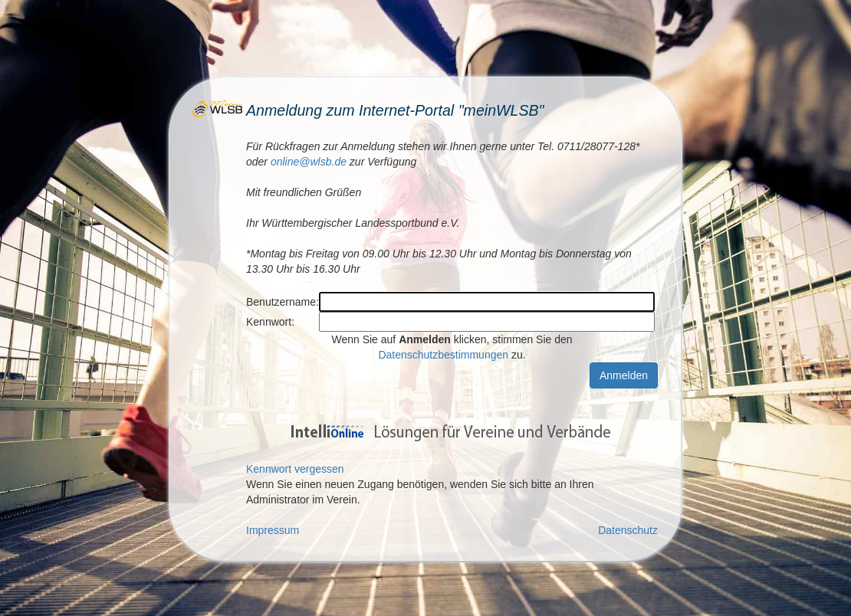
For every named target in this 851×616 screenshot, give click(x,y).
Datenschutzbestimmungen (443, 355)
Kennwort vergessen (295, 469)
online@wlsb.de (309, 162)
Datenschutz (628, 530)
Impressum (273, 530)
